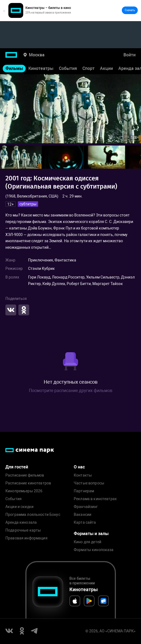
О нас (79, 467)
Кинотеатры (41, 68)
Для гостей (17, 467)
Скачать (130, 10)
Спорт (88, 68)
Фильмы (14, 68)
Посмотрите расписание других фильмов (71, 391)
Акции (106, 68)
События (68, 68)
